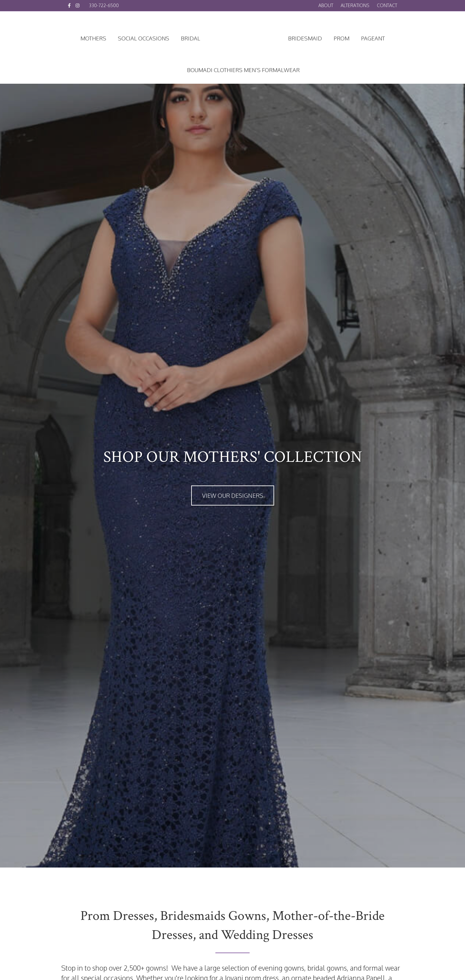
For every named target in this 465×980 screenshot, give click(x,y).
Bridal (191, 38)
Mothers (93, 38)
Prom (341, 38)
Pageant (373, 38)
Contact (387, 5)
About (326, 5)
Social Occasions (144, 38)
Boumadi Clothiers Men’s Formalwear (243, 70)
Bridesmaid (305, 38)
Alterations (355, 5)
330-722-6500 (104, 5)
